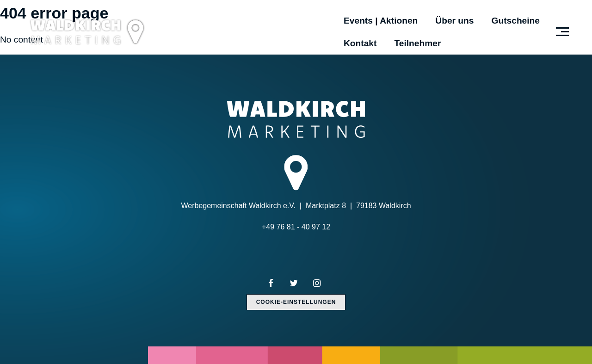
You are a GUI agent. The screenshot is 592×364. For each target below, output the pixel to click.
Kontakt (360, 43)
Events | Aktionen (381, 21)
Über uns (454, 21)
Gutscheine (516, 21)
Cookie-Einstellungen (296, 302)
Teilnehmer (417, 43)
